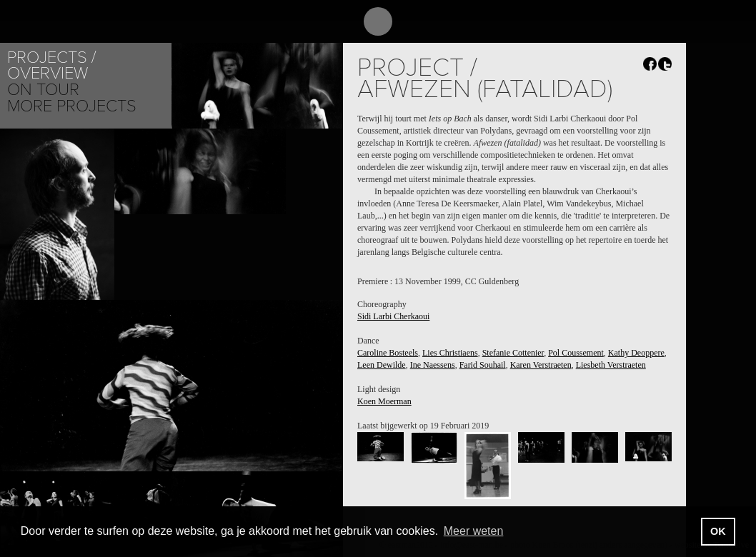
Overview (48, 73)
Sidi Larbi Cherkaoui (393, 316)
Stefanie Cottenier (513, 353)
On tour (43, 90)
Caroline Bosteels (388, 353)
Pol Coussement (576, 353)
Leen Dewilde (382, 365)
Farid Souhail (483, 365)
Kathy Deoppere (636, 353)
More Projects (72, 106)
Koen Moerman (384, 401)
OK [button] (718, 531)
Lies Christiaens (450, 353)
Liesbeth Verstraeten (611, 365)
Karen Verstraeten (541, 365)
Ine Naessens (433, 365)
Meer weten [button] (474, 531)
